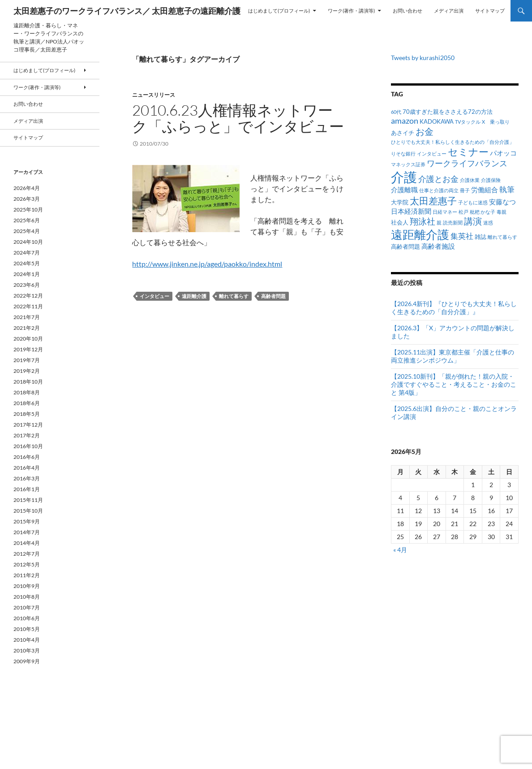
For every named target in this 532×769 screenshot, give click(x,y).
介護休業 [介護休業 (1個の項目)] (470, 180)
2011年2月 (27, 575)
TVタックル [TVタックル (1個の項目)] (468, 122)
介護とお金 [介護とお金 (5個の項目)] (438, 179)
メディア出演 (449, 11)
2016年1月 (27, 489)
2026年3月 (27, 199)
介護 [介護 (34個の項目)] (404, 177)
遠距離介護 (194, 296)
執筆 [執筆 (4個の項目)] (507, 190)
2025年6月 (27, 220)
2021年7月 (27, 317)
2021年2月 (27, 328)
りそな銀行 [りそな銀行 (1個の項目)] (403, 153)
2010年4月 (27, 640)
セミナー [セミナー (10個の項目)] (468, 152)
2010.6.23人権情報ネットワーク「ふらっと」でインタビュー (238, 118)
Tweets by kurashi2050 (423, 58)
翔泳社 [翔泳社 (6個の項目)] (423, 221)
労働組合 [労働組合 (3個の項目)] (485, 190)
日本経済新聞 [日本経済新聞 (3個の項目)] (411, 211)
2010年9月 (27, 586)
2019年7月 (27, 360)
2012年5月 (27, 564)
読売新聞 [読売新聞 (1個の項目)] (453, 222)
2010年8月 (27, 597)
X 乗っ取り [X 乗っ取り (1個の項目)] (496, 122)
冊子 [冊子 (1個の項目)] (465, 190)
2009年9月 (27, 661)
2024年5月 (27, 263)
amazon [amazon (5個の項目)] (405, 121)
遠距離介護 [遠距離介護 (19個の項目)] (420, 234)
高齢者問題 (273, 296)
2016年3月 (27, 478)
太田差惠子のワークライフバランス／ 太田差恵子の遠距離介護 (127, 11)
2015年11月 (28, 500)
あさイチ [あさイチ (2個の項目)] (403, 133)
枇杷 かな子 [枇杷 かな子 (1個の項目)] (483, 212)
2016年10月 (28, 446)
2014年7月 (27, 532)
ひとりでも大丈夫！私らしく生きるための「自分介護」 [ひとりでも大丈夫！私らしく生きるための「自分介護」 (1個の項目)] (453, 142)
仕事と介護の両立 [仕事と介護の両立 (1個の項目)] (439, 190)
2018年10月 (28, 382)
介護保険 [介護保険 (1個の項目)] (491, 180)
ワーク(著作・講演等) (351, 11)
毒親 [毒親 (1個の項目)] (502, 212)
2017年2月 (27, 435)
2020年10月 (28, 339)
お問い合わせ (408, 11)
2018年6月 (27, 403)
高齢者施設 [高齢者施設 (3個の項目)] (438, 246)
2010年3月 (27, 650)
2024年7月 (27, 253)
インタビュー (154, 296)
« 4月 (400, 550)
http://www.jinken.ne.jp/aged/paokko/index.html (207, 264)
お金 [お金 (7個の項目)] (425, 132)
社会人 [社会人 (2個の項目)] (400, 222)
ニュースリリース (154, 95)
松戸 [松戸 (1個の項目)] (463, 212)
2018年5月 (27, 414)
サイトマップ (490, 11)
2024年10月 (28, 242)
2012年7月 (27, 554)
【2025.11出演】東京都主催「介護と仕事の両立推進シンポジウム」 (453, 356)
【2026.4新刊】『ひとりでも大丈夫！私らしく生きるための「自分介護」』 (454, 308)
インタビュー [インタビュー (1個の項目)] (432, 153)
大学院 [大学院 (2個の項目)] (400, 202)
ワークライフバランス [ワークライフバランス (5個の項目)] (467, 163)
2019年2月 (27, 371)
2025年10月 (28, 210)
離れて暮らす (234, 296)
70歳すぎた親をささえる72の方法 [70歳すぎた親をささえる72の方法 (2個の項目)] (448, 112)
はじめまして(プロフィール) (279, 11)
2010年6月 (27, 618)
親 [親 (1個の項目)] (439, 222)
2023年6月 (27, 285)
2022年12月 (28, 296)
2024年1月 (27, 274)
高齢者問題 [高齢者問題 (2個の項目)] (405, 246)
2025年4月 (27, 231)
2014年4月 (27, 543)
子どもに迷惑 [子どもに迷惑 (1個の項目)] (473, 202)
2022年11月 (28, 306)
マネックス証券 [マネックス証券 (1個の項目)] (408, 164)
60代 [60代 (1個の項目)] (396, 112)
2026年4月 (27, 188)
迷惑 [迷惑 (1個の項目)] (488, 222)
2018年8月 (27, 392)
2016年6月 (27, 457)
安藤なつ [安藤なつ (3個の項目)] (502, 202)
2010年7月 (27, 607)
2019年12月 (28, 349)
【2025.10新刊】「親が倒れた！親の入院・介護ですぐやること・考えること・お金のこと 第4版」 (454, 384)
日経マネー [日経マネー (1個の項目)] (445, 212)
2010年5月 (27, 629)
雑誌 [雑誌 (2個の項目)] (481, 237)
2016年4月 (27, 468)
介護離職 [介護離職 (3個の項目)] (404, 190)
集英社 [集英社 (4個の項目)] (462, 236)
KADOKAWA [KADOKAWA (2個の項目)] (437, 121)
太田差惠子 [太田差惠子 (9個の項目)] (433, 201)
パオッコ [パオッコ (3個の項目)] (503, 153)
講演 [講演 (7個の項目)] (473, 221)
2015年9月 (27, 521)
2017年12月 (28, 425)
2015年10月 (28, 511)
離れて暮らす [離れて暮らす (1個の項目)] (502, 237)
